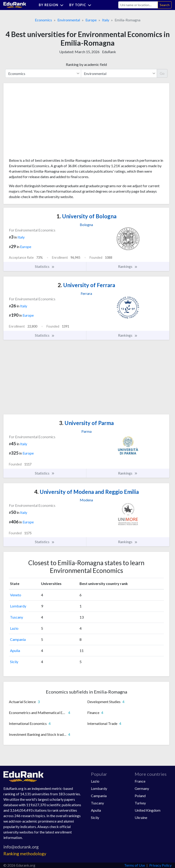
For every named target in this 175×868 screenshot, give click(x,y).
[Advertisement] (43, 122)
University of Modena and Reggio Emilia (86, 492)
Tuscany (17, 617)
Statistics (45, 266)
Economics (43, 20)
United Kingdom (148, 810)
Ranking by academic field (86, 64)
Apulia (15, 650)
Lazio (14, 628)
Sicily (14, 662)
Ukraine (141, 817)
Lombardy (18, 606)
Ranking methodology (25, 854)
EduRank (109, 52)
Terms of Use (135, 865)
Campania (18, 639)
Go (162, 73)
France (140, 781)
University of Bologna (86, 216)
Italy (106, 20)
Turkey (140, 803)
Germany (142, 788)
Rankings (128, 266)
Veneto (16, 595)
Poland (140, 796)
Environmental (69, 20)
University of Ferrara (86, 285)
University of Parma (86, 423)
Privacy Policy (160, 865)
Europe (91, 20)
